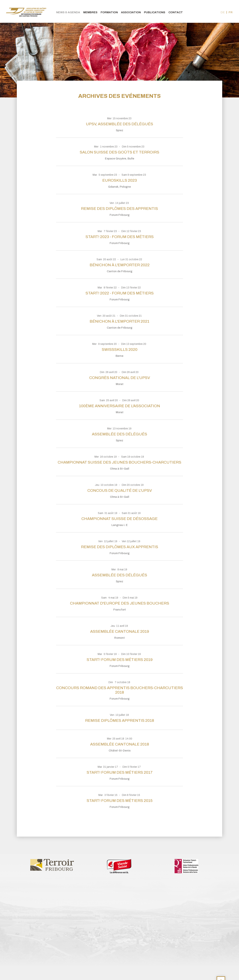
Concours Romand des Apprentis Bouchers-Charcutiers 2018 (120, 690)
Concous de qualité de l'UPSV (120, 490)
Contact (176, 12)
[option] (52, 865)
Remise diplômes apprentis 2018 (120, 720)
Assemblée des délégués (119, 434)
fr (231, 12)
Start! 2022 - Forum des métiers (120, 293)
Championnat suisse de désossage (119, 519)
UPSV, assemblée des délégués (119, 124)
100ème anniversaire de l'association (119, 406)
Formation (109, 12)
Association (131, 12)
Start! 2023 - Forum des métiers (120, 237)
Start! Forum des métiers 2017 (120, 772)
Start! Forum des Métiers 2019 (120, 660)
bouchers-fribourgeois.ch (26, 11)
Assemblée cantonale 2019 (120, 631)
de (223, 12)
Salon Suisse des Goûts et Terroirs (119, 152)
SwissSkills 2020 (120, 350)
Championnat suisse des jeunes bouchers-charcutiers (119, 462)
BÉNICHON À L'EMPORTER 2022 (120, 265)
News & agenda (68, 12)
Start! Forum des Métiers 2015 (120, 801)
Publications (155, 12)
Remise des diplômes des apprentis (119, 209)
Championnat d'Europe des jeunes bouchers (120, 603)
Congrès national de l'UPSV (120, 378)
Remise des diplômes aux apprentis (120, 547)
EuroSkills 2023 (120, 180)
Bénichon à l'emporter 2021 (119, 321)
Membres (90, 12)
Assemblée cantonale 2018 (120, 744)
